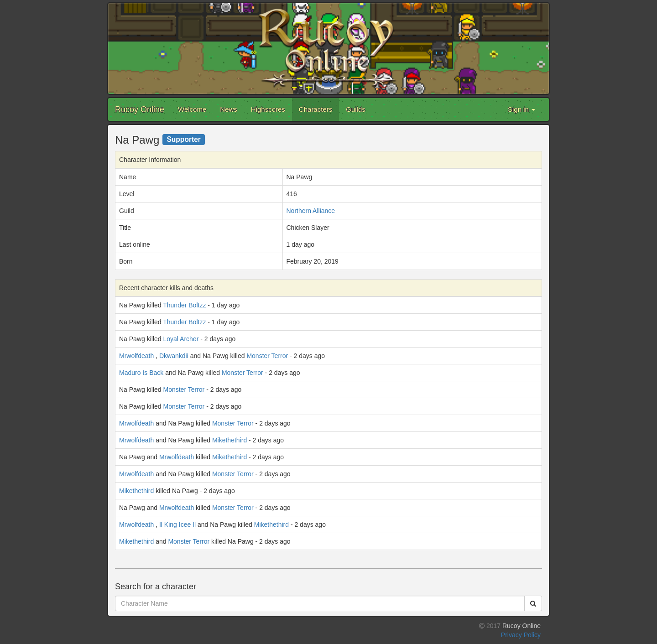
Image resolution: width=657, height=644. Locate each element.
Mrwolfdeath (136, 356)
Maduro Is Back (141, 373)
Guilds (356, 109)
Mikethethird (229, 440)
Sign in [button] (521, 109)
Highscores (268, 109)
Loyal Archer (181, 339)
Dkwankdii (174, 356)
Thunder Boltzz (184, 305)
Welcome (192, 109)
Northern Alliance (311, 211)
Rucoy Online (140, 109)
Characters (315, 109)
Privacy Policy (521, 635)
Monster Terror (267, 356)
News (229, 109)
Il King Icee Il (177, 525)
